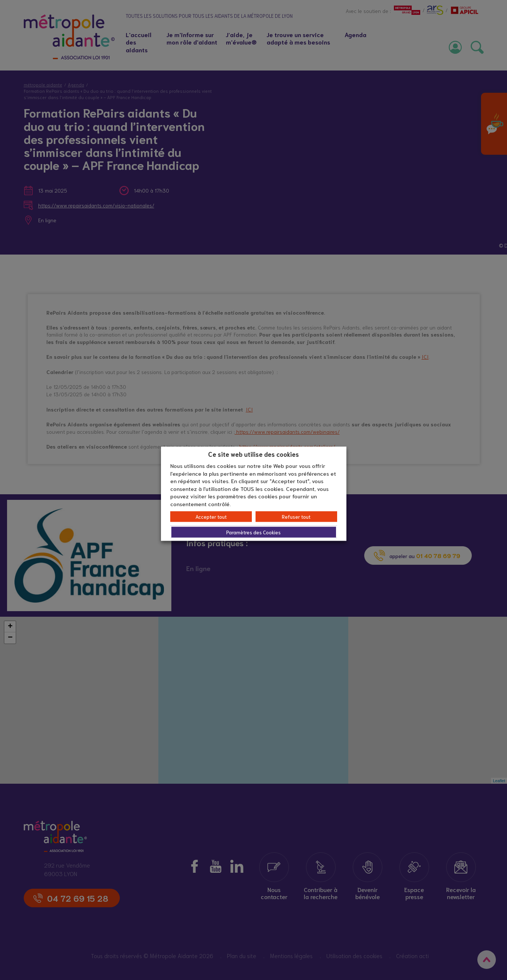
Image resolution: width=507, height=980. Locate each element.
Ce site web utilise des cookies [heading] (253, 453)
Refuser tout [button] (296, 517)
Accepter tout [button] (211, 517)
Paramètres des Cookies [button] (253, 532)
